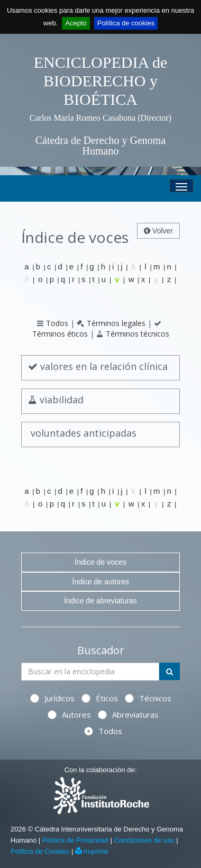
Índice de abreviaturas (100, 601)
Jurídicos (52, 698)
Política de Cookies (40, 851)
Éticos (100, 698)
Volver (158, 231)
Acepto (76, 23)
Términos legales (116, 323)
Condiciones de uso (144, 840)
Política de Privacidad (75, 840)
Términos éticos (60, 334)
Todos (57, 323)
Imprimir (92, 851)
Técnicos (148, 698)
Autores (69, 715)
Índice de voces (100, 562)
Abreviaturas (128, 715)
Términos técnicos (138, 334)
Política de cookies (126, 23)
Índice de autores (100, 582)
